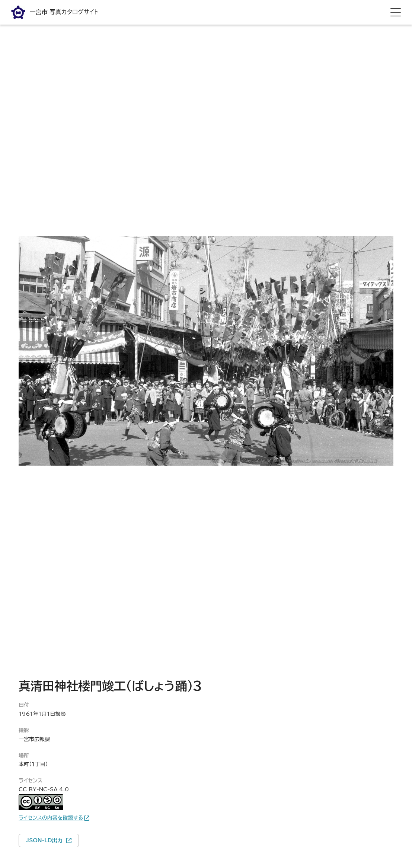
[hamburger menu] (396, 12)
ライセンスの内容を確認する (51, 818)
